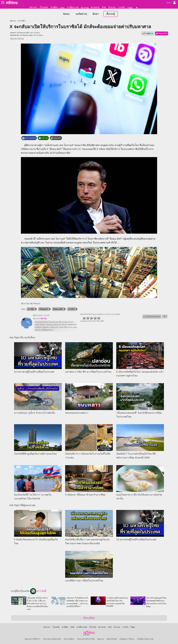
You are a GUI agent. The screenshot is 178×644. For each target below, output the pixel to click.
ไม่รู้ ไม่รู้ (21, 39)
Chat (62, 8)
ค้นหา (96, 14)
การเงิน (122, 7)
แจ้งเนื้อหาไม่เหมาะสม (145, 639)
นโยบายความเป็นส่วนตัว (52, 639)
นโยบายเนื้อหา (69, 639)
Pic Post (85, 8)
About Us (101, 639)
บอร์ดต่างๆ (81, 14)
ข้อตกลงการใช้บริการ (32, 639)
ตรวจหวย (95, 7)
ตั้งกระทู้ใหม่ (89, 618)
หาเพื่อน (54, 7)
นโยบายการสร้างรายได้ (86, 639)
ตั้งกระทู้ (111, 14)
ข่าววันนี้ (21, 21)
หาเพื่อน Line (73, 7)
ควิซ (104, 7)
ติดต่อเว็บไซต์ (112, 639)
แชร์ (148, 34)
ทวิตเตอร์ (44, 309)
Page (130, 8)
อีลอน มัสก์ (58, 309)
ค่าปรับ (71, 309)
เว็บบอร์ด (44, 7)
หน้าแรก (33, 7)
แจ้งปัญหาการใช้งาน (127, 639)
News (66, 14)
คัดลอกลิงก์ (162, 34)
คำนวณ (112, 7)
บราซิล (31, 309)
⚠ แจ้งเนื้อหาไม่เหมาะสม (152, 317)
